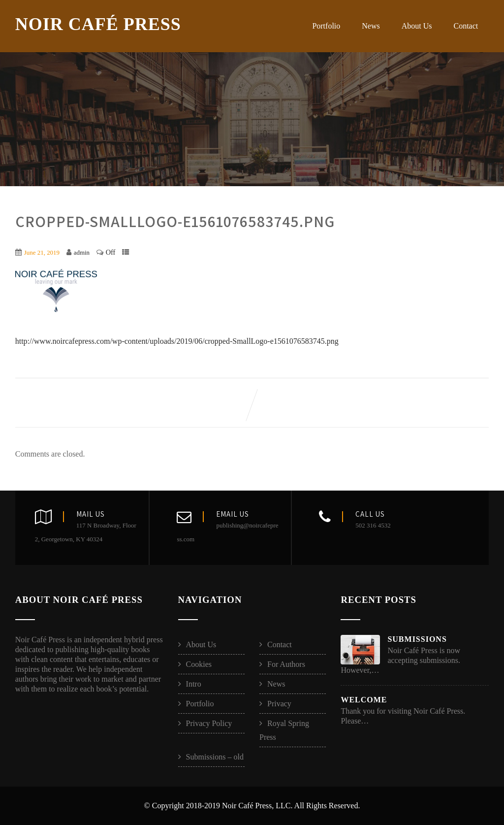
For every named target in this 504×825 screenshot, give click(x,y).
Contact (466, 26)
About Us (417, 26)
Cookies (199, 664)
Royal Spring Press (284, 730)
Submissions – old (215, 757)
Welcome (364, 700)
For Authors (286, 664)
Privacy (279, 704)
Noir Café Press (98, 24)
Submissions (417, 639)
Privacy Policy (209, 723)
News (371, 26)
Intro (194, 684)
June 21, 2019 (42, 252)
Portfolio (326, 26)
